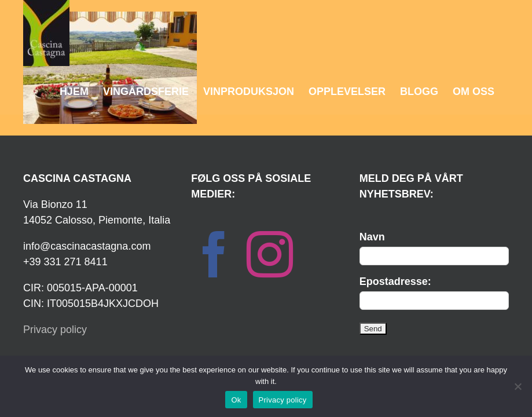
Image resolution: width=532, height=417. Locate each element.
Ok (236, 400)
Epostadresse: (395, 281)
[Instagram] (270, 254)
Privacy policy (55, 330)
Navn (372, 237)
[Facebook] (214, 254)
